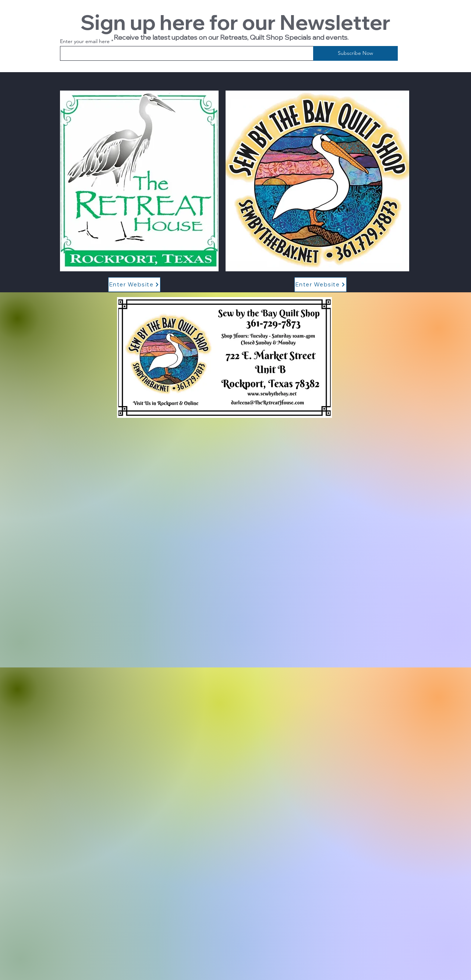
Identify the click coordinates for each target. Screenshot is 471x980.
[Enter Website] (134, 285)
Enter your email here (85, 41)
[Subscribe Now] (355, 53)
